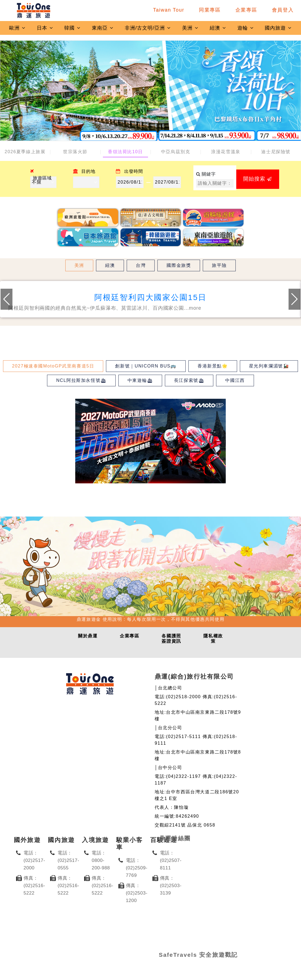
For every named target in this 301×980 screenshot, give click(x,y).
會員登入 (283, 10)
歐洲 (17, 28)
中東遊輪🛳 (140, 380)
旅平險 (219, 265)
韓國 (72, 28)
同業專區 (210, 10)
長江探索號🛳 (189, 380)
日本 (45, 28)
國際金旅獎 (179, 265)
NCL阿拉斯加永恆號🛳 (81, 380)
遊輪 (246, 28)
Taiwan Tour (169, 10)
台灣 (141, 265)
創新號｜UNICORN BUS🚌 (146, 366)
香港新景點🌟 (213, 366)
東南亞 (103, 28)
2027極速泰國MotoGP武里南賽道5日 (53, 366)
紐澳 (218, 28)
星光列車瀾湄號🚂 (269, 366)
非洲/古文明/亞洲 (148, 28)
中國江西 (235, 380)
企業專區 (246, 10)
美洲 (190, 28)
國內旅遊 (278, 28)
